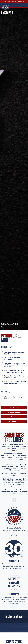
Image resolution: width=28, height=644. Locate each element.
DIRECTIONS (14, 422)
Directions (21, 2)
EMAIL (14, 417)
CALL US (14, 407)
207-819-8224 (14, 2)
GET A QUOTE (14, 412)
